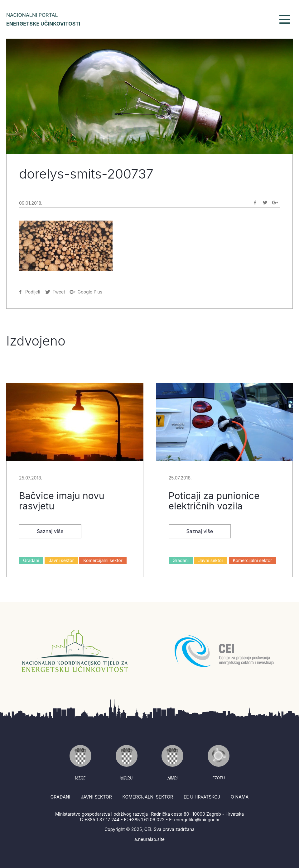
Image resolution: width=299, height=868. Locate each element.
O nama (240, 797)
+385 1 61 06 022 (147, 820)
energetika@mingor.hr (197, 820)
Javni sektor (61, 560)
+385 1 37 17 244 (102, 820)
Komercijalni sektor (103, 560)
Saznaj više (50, 531)
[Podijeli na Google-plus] (275, 203)
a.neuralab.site (149, 839)
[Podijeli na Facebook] (255, 203)
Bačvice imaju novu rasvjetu (62, 501)
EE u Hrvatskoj (202, 797)
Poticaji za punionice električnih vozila (214, 501)
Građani (31, 560)
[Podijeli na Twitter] (265, 203)
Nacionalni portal (43, 19)
